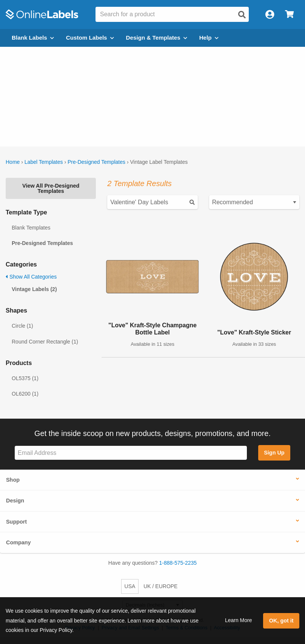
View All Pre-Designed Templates (51, 188)
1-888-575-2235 (178, 563)
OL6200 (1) (25, 394)
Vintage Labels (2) (34, 289)
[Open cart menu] (289, 15)
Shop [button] (13, 480)
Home (13, 162)
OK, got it (281, 621)
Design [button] (15, 501)
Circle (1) (22, 326)
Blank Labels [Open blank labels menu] (33, 38)
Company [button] (18, 542)
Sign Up (274, 453)
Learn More (239, 620)
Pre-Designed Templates (96, 162)
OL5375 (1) (25, 378)
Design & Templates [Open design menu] (157, 38)
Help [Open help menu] (209, 38)
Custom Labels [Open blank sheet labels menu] (90, 38)
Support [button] (16, 522)
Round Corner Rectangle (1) (45, 342)
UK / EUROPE (160, 586)
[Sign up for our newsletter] (131, 453)
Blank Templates (31, 228)
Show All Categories (31, 277)
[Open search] (242, 15)
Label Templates (44, 162)
